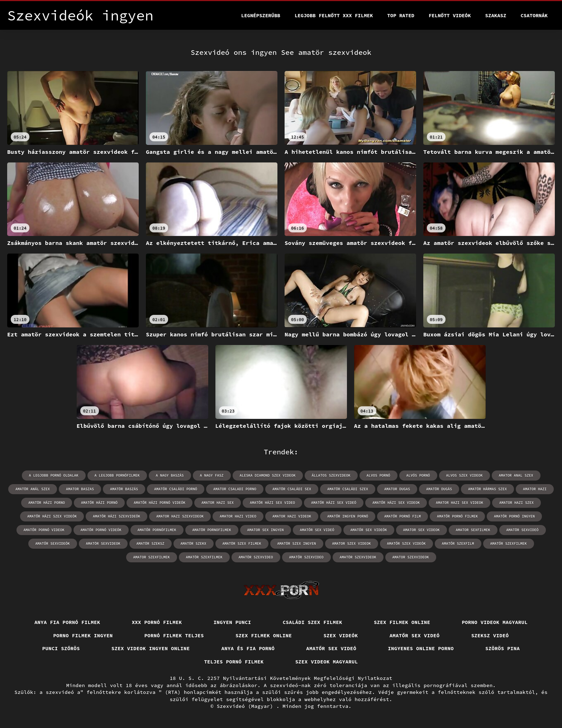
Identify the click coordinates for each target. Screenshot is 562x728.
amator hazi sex (218, 503)
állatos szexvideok (331, 475)
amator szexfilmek (152, 557)
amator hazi (535, 489)
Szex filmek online (402, 622)
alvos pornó (378, 475)
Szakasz (496, 15)
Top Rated (401, 15)
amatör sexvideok (103, 543)
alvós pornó (418, 475)
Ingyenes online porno (421, 648)
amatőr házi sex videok (396, 503)
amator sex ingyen (266, 530)
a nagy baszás (170, 475)
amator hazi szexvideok (180, 516)
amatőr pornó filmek (457, 516)
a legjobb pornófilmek (117, 475)
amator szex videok (352, 543)
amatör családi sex (292, 489)
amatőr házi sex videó (334, 503)
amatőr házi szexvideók (116, 516)
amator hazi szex (516, 503)
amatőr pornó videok (44, 530)
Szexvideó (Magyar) (247, 706)
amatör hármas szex (487, 489)
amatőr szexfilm (458, 543)
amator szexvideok (411, 557)
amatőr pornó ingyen (514, 516)
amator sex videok (421, 530)
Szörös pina (503, 648)
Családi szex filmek (313, 622)
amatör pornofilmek (212, 530)
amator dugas (397, 489)
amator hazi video (238, 516)
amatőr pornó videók (101, 530)
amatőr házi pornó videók (159, 503)
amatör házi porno (47, 503)
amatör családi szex (348, 489)
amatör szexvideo (256, 557)
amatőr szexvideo (306, 557)
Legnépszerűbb (261, 15)
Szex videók (340, 635)
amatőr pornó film (403, 516)
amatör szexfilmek (204, 557)
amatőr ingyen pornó (348, 516)
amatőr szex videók (406, 543)
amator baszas (80, 489)
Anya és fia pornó (248, 648)
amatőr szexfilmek (509, 543)
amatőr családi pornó (176, 489)
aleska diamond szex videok (268, 475)
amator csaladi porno (235, 489)
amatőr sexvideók (53, 543)
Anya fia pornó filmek (67, 622)
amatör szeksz (151, 543)
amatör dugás (439, 489)
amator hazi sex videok (459, 503)
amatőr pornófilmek (157, 530)
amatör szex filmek (242, 543)
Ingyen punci (232, 622)
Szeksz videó (490, 635)
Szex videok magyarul (327, 662)
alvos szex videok (465, 475)
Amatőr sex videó (415, 635)
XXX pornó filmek (157, 622)
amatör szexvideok (358, 557)
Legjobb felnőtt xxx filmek (334, 15)
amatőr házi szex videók (52, 516)
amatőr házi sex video (272, 503)
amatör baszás (124, 489)
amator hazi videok (292, 516)
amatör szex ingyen (297, 543)
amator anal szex (516, 475)
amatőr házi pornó (99, 503)
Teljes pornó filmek (234, 662)
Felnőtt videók (450, 15)
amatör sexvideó (523, 530)
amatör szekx (194, 543)
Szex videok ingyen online (151, 648)
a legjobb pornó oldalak (54, 475)
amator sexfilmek (473, 530)
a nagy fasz (212, 475)
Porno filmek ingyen (83, 635)
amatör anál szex (33, 489)
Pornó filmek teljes (174, 635)
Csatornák (534, 15)
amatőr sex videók (369, 530)
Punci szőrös (61, 648)
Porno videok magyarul (495, 622)
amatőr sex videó (317, 530)
